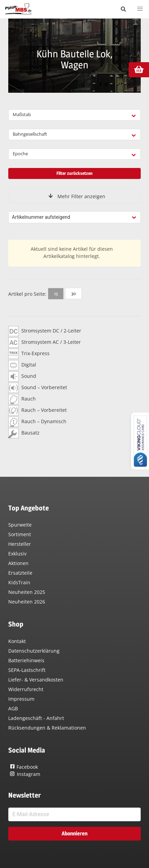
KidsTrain (19, 582)
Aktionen (18, 563)
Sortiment (20, 534)
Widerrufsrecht (26, 689)
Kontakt (17, 641)
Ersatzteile (20, 573)
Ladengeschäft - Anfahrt (36, 718)
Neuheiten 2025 (27, 592)
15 (56, 293)
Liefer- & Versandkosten (36, 680)
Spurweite (20, 525)
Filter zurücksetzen (74, 173)
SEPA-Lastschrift (27, 670)
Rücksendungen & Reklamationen (47, 728)
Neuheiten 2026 (27, 602)
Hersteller (20, 544)
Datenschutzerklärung (34, 651)
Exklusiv (17, 554)
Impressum (21, 699)
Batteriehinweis (26, 660)
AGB (13, 708)
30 (73, 293)
